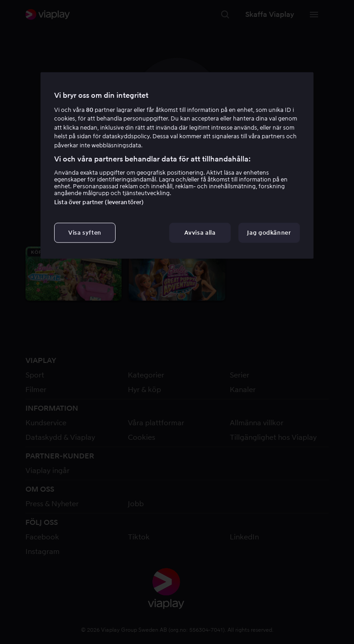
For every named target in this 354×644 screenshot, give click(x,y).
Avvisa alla (200, 233)
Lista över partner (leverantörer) (99, 202)
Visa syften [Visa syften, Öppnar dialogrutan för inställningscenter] (85, 233)
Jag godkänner (269, 233)
